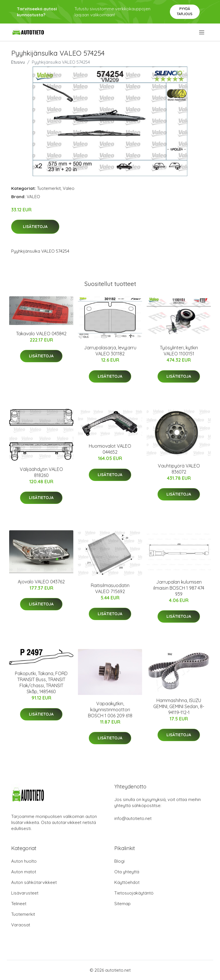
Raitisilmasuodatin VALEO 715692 (110, 588)
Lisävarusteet (25, 893)
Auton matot (24, 872)
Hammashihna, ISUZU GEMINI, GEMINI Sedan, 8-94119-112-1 (179, 706)
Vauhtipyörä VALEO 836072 (179, 469)
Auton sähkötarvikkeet (34, 882)
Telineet (19, 904)
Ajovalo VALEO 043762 (41, 582)
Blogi (119, 861)
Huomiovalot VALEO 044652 (110, 449)
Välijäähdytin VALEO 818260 (41, 472)
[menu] (202, 32)
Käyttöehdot (127, 882)
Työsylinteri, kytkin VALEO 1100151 (179, 351)
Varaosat (21, 925)
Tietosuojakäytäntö (134, 893)
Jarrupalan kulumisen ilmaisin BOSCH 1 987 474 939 (179, 588)
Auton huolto (24, 861)
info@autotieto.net (133, 818)
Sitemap (122, 904)
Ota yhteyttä (127, 872)
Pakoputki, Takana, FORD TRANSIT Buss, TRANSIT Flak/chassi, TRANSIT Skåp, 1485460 (41, 682)
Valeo (69, 188)
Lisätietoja (35, 227)
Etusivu (18, 62)
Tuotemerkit (49, 188)
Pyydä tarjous (185, 11)
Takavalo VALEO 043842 (41, 334)
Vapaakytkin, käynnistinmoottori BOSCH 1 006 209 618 (110, 710)
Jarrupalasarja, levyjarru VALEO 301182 (110, 351)
